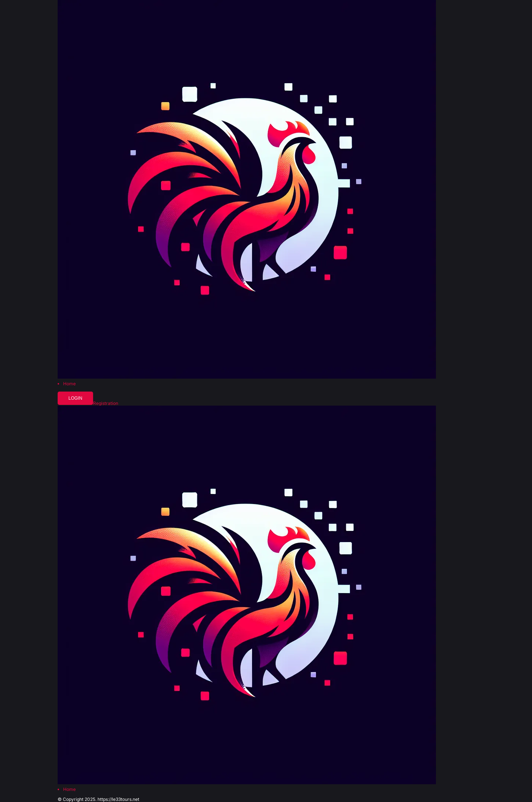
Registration (106, 403)
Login (75, 398)
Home (69, 384)
